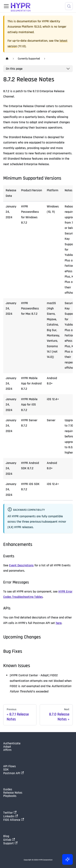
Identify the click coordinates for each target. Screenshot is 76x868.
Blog (6, 836)
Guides (8, 790)
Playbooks (10, 796)
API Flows (10, 766)
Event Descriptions (21, 565)
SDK (6, 770)
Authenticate (12, 744)
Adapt (7, 747)
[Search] (69, 6)
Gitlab (9, 840)
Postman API (13, 773)
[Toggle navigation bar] (6, 6)
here (59, 623)
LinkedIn (11, 816)
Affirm (7, 750)
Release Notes (13, 793)
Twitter (10, 813)
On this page (14, 69)
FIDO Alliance (14, 820)
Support (10, 843)
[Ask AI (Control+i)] (67, 859)
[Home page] (7, 59)
